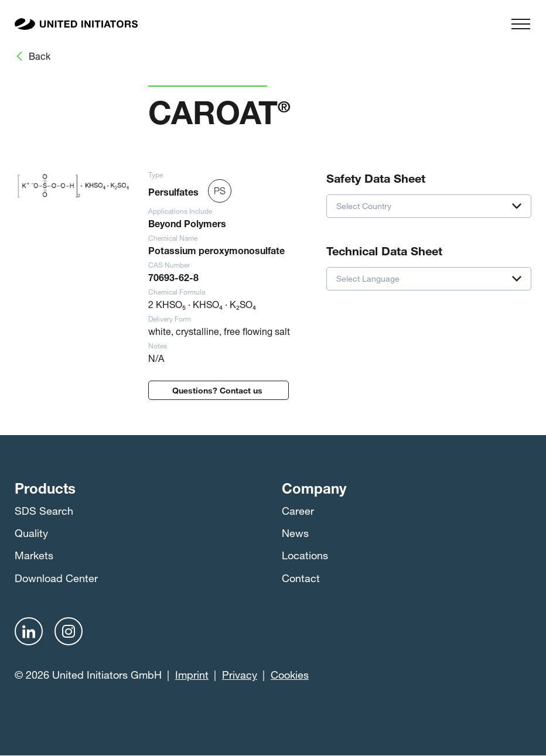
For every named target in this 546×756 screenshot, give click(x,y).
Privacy (240, 675)
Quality (31, 533)
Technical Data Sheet (384, 249)
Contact (301, 578)
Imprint (192, 675)
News (295, 533)
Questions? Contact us (219, 389)
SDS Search (44, 511)
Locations (305, 555)
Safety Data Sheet (376, 177)
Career (298, 511)
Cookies (290, 675)
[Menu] (521, 24)
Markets (34, 555)
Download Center (56, 578)
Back (40, 56)
